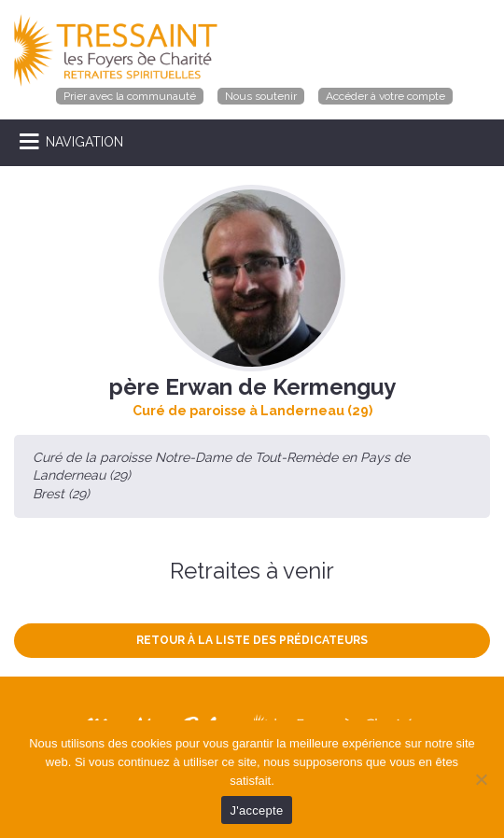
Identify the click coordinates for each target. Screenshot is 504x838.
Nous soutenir (261, 96)
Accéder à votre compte (385, 96)
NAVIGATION (84, 142)
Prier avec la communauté (130, 96)
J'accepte (257, 810)
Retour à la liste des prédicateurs (252, 640)
